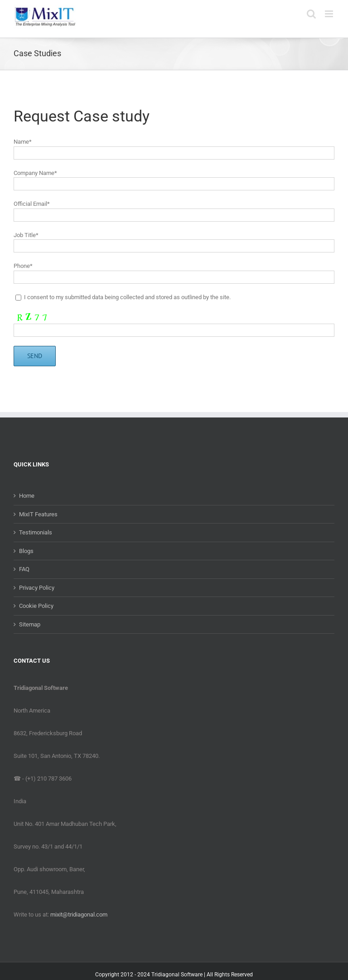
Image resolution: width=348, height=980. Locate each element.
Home (27, 496)
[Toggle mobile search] (311, 14)
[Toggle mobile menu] (330, 14)
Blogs (26, 551)
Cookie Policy (36, 606)
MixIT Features (38, 514)
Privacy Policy (37, 588)
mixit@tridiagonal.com (79, 915)
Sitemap (30, 624)
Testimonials (36, 532)
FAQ (24, 569)
